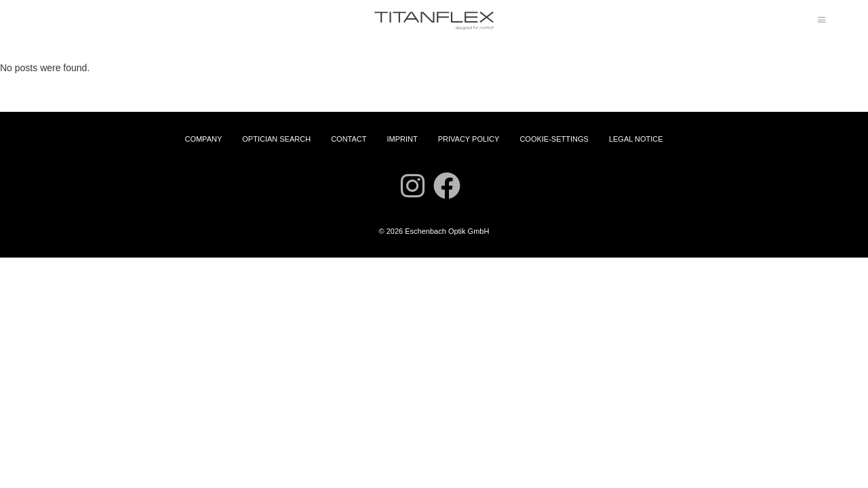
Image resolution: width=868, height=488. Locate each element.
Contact (349, 139)
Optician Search (276, 139)
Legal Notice (636, 139)
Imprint (402, 139)
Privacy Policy (469, 139)
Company (203, 139)
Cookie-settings (554, 139)
